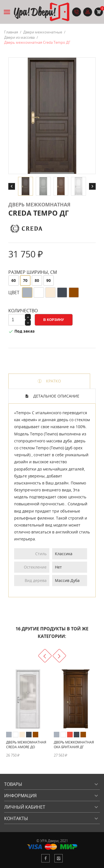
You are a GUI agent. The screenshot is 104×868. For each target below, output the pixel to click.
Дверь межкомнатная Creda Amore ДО (26, 745)
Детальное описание (56, 396)
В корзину (54, 320)
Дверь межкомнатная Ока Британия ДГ (74, 745)
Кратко (53, 381)
